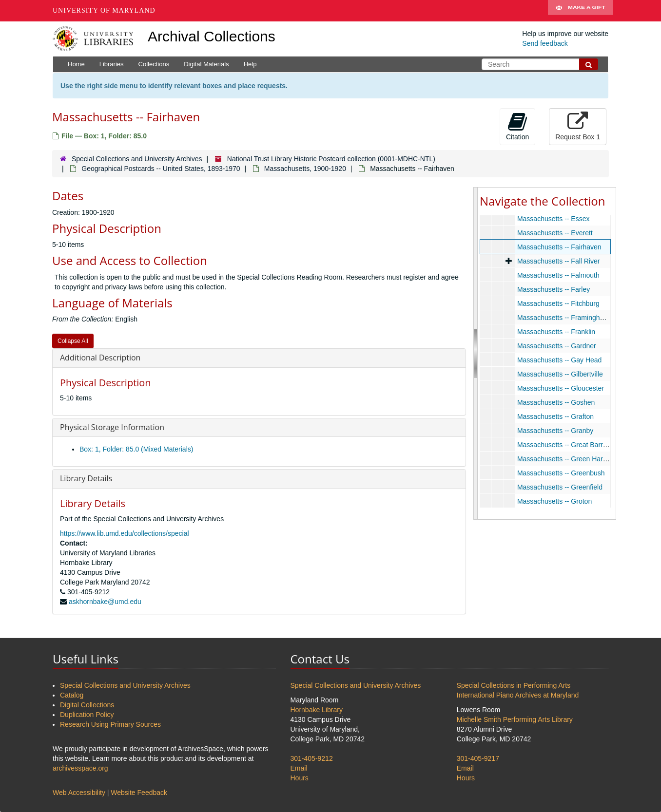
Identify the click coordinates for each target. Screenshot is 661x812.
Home (76, 64)
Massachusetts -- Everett (555, 233)
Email (299, 768)
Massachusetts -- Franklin (556, 332)
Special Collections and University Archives (137, 159)
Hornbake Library (317, 710)
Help (250, 64)
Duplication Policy (87, 715)
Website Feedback (139, 793)
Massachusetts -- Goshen (556, 402)
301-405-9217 (478, 758)
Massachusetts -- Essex (554, 219)
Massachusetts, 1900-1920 (305, 169)
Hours (300, 778)
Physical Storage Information (112, 427)
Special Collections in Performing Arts (514, 685)
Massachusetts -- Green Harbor (565, 459)
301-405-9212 (312, 758)
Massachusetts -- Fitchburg (558, 303)
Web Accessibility (79, 793)
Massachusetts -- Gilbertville (560, 374)
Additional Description (100, 358)
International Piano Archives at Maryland (518, 695)
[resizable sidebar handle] (476, 353)
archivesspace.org (80, 768)
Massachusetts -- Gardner (557, 346)
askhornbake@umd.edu (105, 602)
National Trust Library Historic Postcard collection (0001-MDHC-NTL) (331, 159)
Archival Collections (212, 36)
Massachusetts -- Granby (555, 431)
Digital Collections (87, 705)
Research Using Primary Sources (110, 724)
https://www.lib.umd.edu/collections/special (125, 533)
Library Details (86, 478)
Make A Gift (581, 11)
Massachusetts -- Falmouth (558, 275)
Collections (154, 64)
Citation (517, 126)
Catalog (72, 695)
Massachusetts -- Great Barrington (569, 445)
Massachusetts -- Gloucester (561, 388)
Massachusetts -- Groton (554, 501)
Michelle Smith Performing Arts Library (515, 719)
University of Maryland (104, 10)
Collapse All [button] (73, 341)
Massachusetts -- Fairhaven (559, 247)
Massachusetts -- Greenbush (561, 473)
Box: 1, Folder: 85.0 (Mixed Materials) (136, 449)
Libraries (112, 64)
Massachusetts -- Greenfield (560, 487)
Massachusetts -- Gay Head (560, 360)
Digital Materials (206, 64)
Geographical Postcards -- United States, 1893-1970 (161, 169)
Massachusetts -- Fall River (559, 261)
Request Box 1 (578, 126)
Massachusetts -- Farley (554, 289)
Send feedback (545, 43)
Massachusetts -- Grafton (555, 416)
